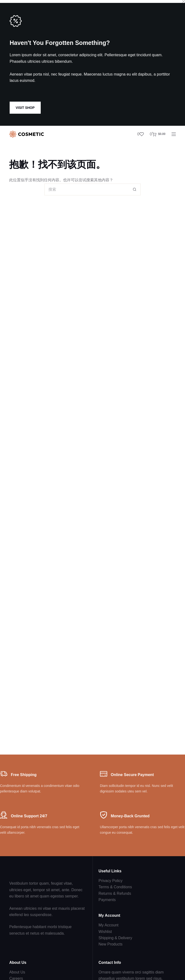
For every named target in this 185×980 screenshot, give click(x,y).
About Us (17, 972)
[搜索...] (86, 189)
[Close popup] (184, 1)
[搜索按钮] (135, 189)
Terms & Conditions (115, 887)
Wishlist (105, 932)
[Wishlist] (141, 134)
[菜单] (174, 134)
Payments (107, 900)
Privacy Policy (111, 881)
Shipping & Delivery (115, 938)
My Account (109, 925)
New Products (111, 944)
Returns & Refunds (115, 893)
